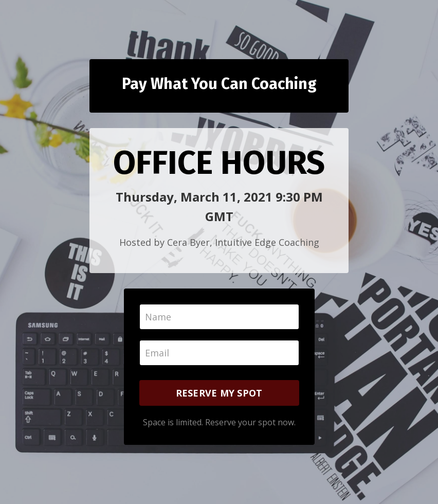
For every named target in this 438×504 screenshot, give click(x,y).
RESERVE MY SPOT (219, 393)
